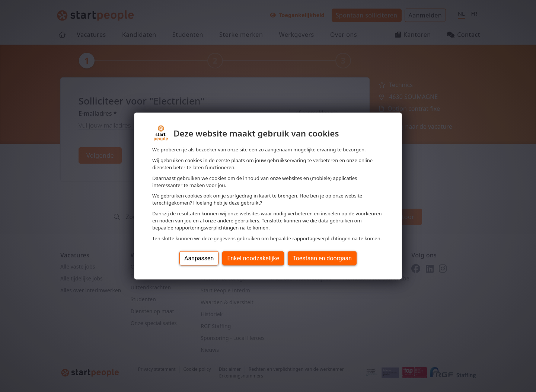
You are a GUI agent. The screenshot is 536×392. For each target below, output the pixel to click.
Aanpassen (199, 258)
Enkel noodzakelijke (253, 258)
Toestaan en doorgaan (322, 258)
